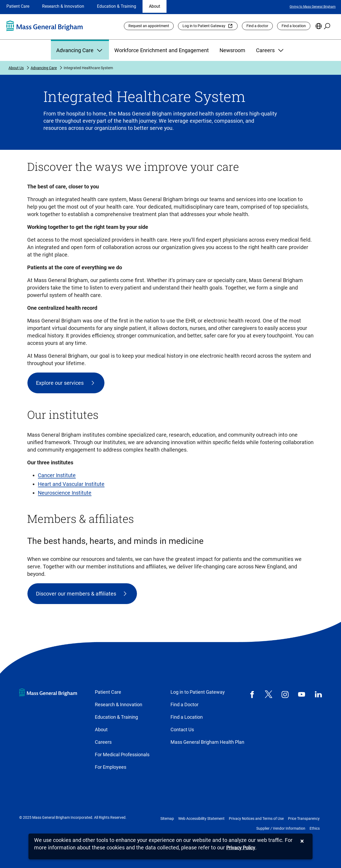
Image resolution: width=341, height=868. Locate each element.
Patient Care (18, 6)
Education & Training (117, 6)
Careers (270, 50)
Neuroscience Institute (65, 493)
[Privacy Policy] (241, 848)
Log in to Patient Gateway (204, 26)
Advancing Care (80, 50)
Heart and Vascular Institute (71, 484)
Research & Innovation (63, 6)
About (155, 6)
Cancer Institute (57, 475)
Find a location (294, 26)
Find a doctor (257, 26)
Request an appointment (149, 26)
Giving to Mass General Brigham (313, 7)
